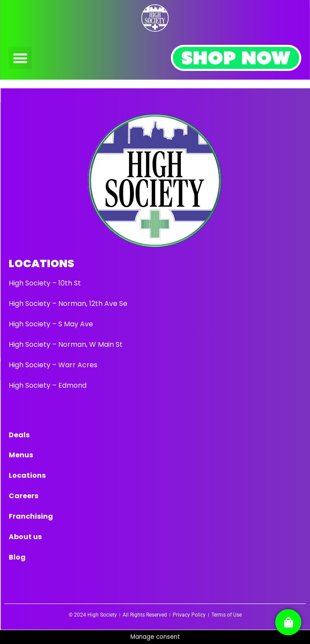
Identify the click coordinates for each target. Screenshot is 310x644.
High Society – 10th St (45, 283)
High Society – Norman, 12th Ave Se (68, 304)
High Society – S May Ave (51, 324)
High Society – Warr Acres (53, 365)
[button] (20, 58)
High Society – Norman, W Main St (66, 344)
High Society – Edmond (48, 385)
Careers (23, 496)
